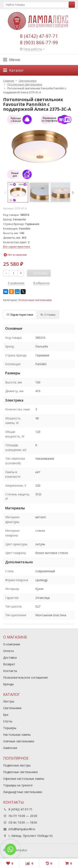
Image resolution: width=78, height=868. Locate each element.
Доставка (10, 657)
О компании (12, 644)
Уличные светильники (19, 741)
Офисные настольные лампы (24, 779)
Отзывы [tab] (48, 315)
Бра (6, 715)
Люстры (9, 701)
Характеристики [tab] (20, 315)
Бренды (8, 684)
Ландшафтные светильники (23, 792)
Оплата (8, 651)
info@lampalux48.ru (22, 829)
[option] (18, 192)
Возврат (9, 664)
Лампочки (10, 748)
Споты (8, 721)
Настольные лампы (17, 735)
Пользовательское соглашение (25, 677)
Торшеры (10, 728)
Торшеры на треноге (18, 785)
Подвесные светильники (20, 772)
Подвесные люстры (17, 765)
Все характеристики (17, 247)
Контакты (10, 671)
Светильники (12, 708)
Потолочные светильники (35, 300)
